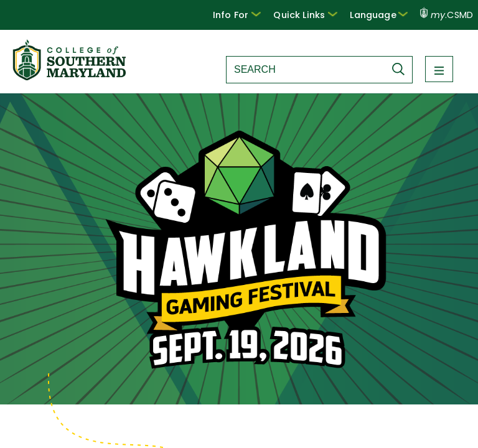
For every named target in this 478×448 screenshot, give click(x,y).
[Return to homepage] (70, 77)
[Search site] (306, 70)
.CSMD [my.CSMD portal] (447, 15)
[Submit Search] (401, 69)
